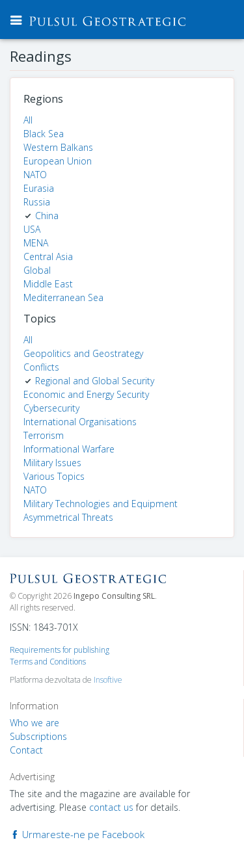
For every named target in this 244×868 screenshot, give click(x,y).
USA (32, 229)
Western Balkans (58, 147)
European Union (58, 161)
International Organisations (80, 422)
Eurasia (39, 188)
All (28, 120)
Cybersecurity (51, 408)
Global (37, 270)
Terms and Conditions (48, 662)
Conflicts (41, 367)
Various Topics (54, 476)
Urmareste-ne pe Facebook (77, 834)
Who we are (34, 723)
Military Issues (52, 463)
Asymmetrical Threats (68, 517)
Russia (37, 202)
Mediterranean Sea (63, 297)
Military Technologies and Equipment (101, 504)
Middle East (48, 284)
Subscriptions (38, 736)
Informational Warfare (69, 449)
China (47, 216)
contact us (111, 807)
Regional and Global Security (95, 381)
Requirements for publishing (60, 650)
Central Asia (48, 256)
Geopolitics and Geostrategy (83, 353)
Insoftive (108, 680)
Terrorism (44, 435)
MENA (36, 243)
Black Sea (44, 134)
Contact (26, 750)
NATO (35, 175)
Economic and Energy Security (86, 394)
